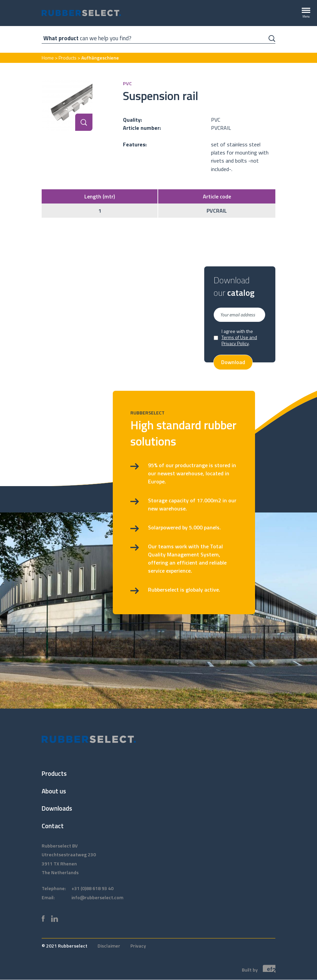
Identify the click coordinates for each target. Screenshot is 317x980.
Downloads (57, 808)
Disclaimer (109, 946)
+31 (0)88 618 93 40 (92, 888)
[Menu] (306, 13)
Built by (259, 969)
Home (48, 58)
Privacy (138, 946)
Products (68, 58)
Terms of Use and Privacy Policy (239, 340)
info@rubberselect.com (97, 897)
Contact (53, 826)
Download (233, 362)
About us (54, 791)
